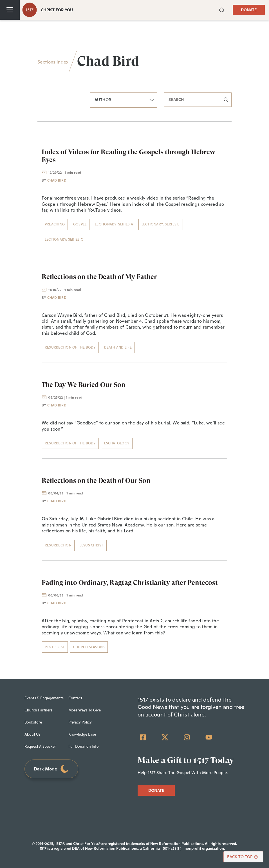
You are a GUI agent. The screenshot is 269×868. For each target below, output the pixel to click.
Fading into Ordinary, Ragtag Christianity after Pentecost (130, 583)
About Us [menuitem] (32, 734)
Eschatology (117, 443)
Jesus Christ (92, 545)
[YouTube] (209, 737)
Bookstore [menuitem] (33, 722)
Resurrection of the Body (70, 347)
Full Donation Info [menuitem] (84, 746)
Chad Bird (57, 180)
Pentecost (55, 647)
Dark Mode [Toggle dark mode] (51, 769)
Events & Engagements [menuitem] (44, 698)
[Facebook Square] (143, 737)
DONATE (249, 10)
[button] (222, 10)
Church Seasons (89, 647)
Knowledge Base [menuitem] (82, 734)
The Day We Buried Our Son (84, 385)
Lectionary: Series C (64, 239)
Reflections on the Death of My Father (99, 277)
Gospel (80, 224)
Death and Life (118, 347)
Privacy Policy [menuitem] (80, 722)
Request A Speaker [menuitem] (40, 746)
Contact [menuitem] (75, 698)
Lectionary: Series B (161, 224)
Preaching (55, 224)
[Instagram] (187, 737)
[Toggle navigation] (10, 10)
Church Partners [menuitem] (38, 710)
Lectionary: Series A (114, 224)
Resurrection (58, 545)
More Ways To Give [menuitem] (85, 710)
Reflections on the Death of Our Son (96, 481)
